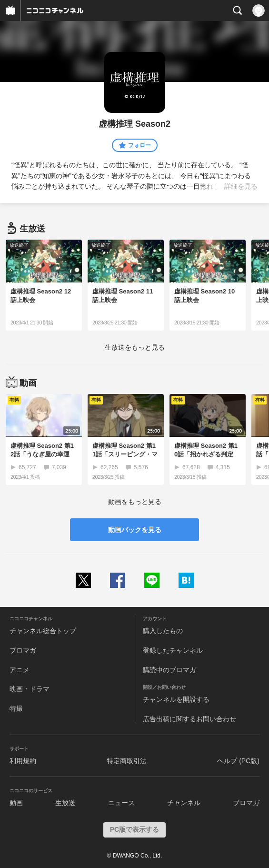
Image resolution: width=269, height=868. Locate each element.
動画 (16, 803)
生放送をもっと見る (135, 347)
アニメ (20, 670)
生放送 (65, 803)
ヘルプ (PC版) (238, 761)
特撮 (16, 708)
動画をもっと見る (135, 502)
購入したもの (163, 631)
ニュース (121, 803)
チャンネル (184, 803)
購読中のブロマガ (169, 670)
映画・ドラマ (30, 689)
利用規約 (23, 761)
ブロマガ (23, 650)
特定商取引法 (127, 761)
